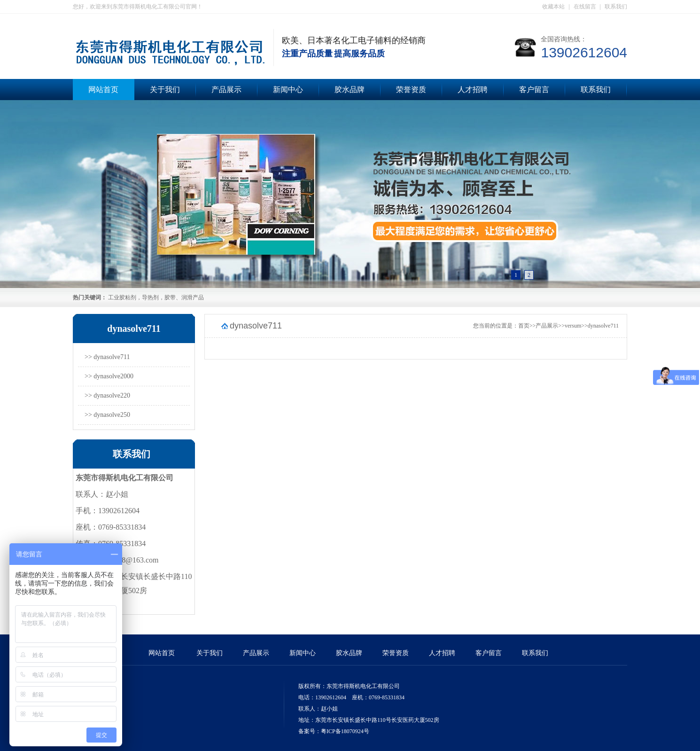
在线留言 (585, 7)
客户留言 (534, 90)
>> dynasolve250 (107, 415)
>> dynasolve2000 (109, 376)
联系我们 (616, 7)
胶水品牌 (350, 90)
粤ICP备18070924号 (345, 731)
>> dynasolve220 (107, 395)
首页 (524, 326)
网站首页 (103, 90)
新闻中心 (288, 90)
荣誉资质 (411, 90)
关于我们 (165, 90)
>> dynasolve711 (107, 357)
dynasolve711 (603, 326)
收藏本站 (553, 7)
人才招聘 (473, 90)
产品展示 (226, 90)
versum (573, 326)
